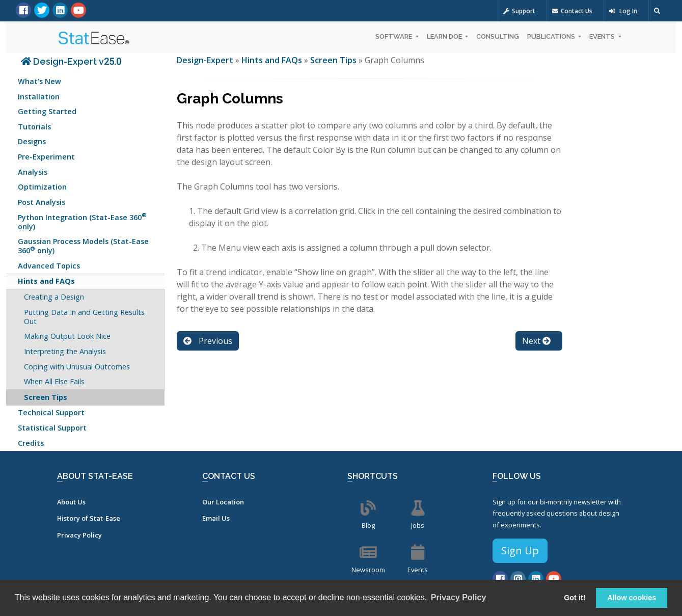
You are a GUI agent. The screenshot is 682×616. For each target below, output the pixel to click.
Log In (623, 11)
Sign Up (520, 551)
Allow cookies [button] (632, 598)
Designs (32, 141)
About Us (71, 502)
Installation (39, 97)
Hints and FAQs (46, 281)
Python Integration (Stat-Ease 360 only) (82, 221)
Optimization (42, 187)
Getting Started (47, 111)
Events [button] (603, 36)
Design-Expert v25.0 (71, 61)
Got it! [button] (575, 598)
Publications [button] (552, 36)
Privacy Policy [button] (459, 597)
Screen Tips (46, 397)
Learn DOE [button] (445, 36)
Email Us (216, 518)
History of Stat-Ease (89, 518)
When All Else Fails (54, 381)
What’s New (39, 81)
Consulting (498, 36)
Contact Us (572, 11)
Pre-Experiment (46, 157)
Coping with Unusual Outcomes (77, 367)
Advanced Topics (49, 266)
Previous (208, 341)
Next (536, 341)
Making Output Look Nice (67, 336)
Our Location (223, 502)
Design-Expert (206, 60)
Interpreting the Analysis (65, 351)
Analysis (33, 172)
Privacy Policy (79, 535)
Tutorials (34, 127)
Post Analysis (42, 202)
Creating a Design (54, 297)
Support (519, 11)
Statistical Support (52, 428)
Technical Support (51, 412)
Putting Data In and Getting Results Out (84, 317)
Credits (31, 443)
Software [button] (394, 36)
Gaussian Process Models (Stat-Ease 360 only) (83, 246)
